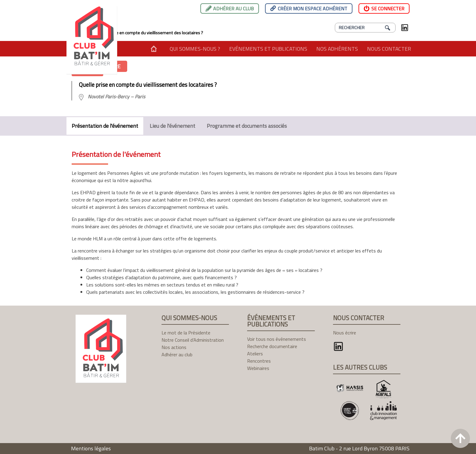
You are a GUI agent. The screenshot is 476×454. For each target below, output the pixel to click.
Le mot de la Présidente (186, 333)
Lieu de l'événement (172, 126)
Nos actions (174, 347)
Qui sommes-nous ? (195, 49)
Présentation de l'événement (105, 126)
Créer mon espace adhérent (313, 8)
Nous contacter (389, 49)
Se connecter (388, 8)
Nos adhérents (337, 49)
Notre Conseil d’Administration (193, 340)
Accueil (154, 49)
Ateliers (255, 354)
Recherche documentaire (272, 346)
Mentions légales (91, 448)
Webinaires (258, 368)
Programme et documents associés (247, 126)
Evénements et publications (268, 49)
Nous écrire (345, 333)
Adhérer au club (233, 8)
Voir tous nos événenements (277, 339)
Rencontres (259, 361)
